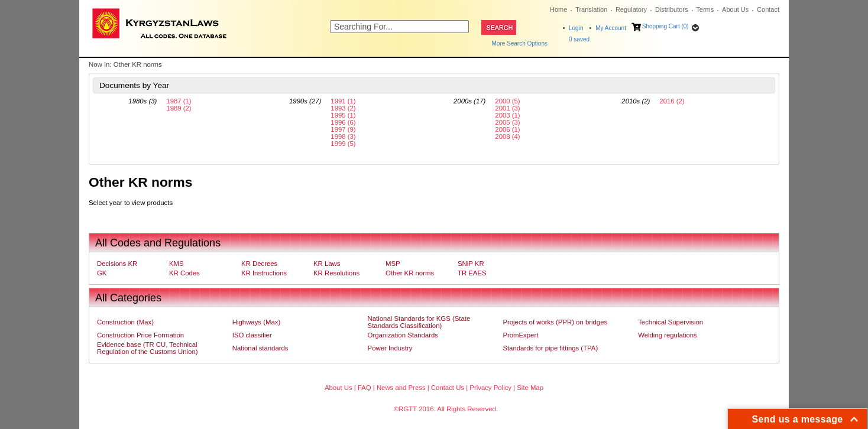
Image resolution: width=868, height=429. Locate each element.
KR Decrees (259, 264)
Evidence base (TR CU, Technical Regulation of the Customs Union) (147, 348)
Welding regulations (668, 335)
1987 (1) (179, 101)
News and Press (401, 388)
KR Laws (327, 264)
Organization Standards (403, 335)
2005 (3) (507, 122)
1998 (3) (343, 136)
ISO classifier (252, 335)
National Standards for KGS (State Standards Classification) (419, 322)
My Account (611, 28)
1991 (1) (343, 101)
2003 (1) (507, 115)
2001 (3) (507, 108)
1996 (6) (343, 122)
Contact (768, 9)
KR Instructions (264, 273)
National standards (260, 348)
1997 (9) (343, 129)
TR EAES (472, 273)
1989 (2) (179, 108)
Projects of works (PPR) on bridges (555, 322)
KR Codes (184, 273)
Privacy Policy (490, 388)
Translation (591, 9)
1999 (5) (343, 144)
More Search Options (520, 43)
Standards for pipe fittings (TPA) (550, 348)
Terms (705, 9)
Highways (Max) (256, 322)
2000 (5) (507, 101)
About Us (735, 9)
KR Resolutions (336, 273)
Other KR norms (410, 273)
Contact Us (448, 388)
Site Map (530, 388)
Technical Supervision (671, 322)
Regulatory (631, 9)
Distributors (672, 9)
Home (558, 9)
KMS (176, 264)
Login (576, 28)
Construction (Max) (125, 322)
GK (102, 273)
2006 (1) (507, 129)
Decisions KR (117, 264)
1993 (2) (343, 108)
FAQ (365, 388)
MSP (393, 264)
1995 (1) (343, 115)
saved (579, 39)
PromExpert (520, 335)
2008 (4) (507, 136)
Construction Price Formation (140, 335)
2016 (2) (672, 101)
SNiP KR (471, 264)
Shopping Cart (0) (665, 26)
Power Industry (390, 348)
